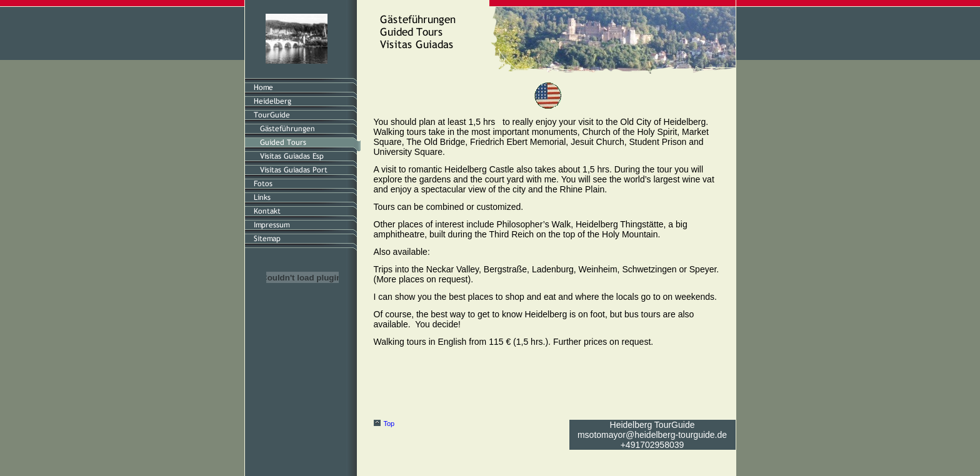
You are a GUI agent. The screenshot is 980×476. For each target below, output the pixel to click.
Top (389, 424)
